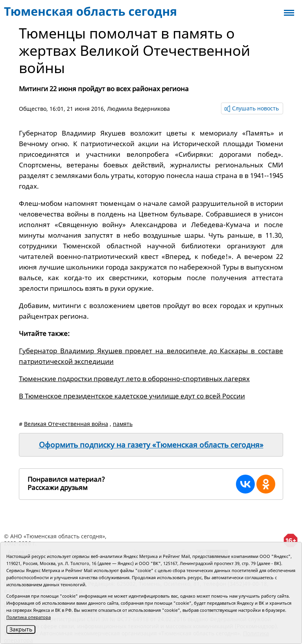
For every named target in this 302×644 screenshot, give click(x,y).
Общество (33, 109)
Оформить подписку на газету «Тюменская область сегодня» (151, 445)
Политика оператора (29, 617)
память (123, 424)
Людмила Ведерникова (138, 109)
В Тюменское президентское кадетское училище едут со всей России (132, 396)
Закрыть (21, 629)
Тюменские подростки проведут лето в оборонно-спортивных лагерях (134, 379)
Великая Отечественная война (66, 424)
